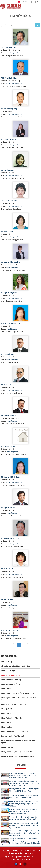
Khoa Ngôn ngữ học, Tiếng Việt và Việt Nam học (19, 699)
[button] (23, 2)
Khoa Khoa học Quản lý (10, 684)
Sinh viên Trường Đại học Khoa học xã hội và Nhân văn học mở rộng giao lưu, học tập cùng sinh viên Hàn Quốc (24, 811)
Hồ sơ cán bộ (9, 656)
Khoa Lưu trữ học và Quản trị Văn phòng (17, 693)
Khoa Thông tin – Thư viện (12, 718)
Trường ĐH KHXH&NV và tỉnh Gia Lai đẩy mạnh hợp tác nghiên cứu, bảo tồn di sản (23, 818)
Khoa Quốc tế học (8, 709)
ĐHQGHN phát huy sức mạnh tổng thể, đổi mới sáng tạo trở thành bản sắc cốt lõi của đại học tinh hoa (24, 825)
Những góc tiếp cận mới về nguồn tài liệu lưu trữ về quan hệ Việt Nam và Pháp (24, 790)
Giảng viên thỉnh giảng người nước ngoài (18, 756)
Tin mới (20, 765)
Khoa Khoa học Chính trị (11, 680)
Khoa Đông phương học (14, 53)
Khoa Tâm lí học (8, 713)
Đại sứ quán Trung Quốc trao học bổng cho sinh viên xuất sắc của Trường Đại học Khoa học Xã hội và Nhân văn (24, 783)
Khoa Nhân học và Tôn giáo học (14, 704)
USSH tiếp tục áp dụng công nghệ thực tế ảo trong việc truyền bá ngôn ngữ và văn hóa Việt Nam (24, 804)
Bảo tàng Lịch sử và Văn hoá (12, 736)
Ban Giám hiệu (7, 662)
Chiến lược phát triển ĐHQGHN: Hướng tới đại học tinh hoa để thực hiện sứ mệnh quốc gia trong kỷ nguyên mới (25, 833)
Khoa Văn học (7, 727)
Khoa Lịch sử (6, 689)
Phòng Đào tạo (7, 747)
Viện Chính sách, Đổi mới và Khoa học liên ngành (18, 742)
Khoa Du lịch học (8, 671)
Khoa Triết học (7, 722)
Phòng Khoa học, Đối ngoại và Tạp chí (16, 752)
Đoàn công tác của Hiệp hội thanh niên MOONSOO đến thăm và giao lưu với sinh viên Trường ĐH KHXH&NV (23, 776)
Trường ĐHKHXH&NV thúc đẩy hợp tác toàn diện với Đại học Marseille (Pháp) (24, 796)
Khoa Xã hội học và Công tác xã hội (15, 731)
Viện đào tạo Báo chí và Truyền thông (16, 666)
